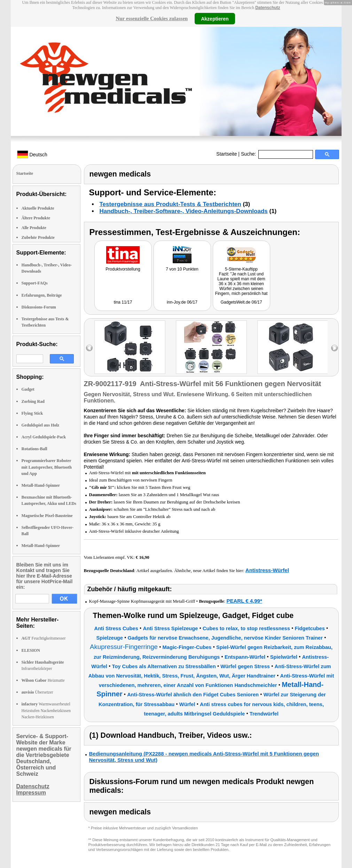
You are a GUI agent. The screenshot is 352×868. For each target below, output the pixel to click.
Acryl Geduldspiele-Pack (44, 437)
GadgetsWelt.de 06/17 (241, 302)
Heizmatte (43, 680)
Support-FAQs (35, 283)
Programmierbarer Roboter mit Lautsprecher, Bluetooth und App (47, 467)
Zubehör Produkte (38, 237)
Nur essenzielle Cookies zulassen (152, 18)
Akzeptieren (215, 18)
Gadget (28, 389)
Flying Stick (32, 413)
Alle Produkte (34, 228)
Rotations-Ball (34, 449)
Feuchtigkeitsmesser (44, 638)
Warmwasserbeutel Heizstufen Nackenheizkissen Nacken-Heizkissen (46, 710)
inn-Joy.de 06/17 (182, 302)
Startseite (226, 154)
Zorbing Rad (33, 401)
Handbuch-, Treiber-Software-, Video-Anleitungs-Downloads (184, 211)
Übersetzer (37, 692)
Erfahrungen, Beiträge (42, 295)
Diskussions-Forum (39, 307)
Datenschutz (268, 8)
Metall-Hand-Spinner (41, 485)
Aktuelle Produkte (38, 208)
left (89, 348)
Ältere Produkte (36, 218)
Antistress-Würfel (267, 570)
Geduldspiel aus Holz (41, 425)
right (334, 348)
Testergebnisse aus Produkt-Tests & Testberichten (170, 204)
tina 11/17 (123, 302)
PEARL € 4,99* (244, 601)
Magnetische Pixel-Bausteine (47, 516)
